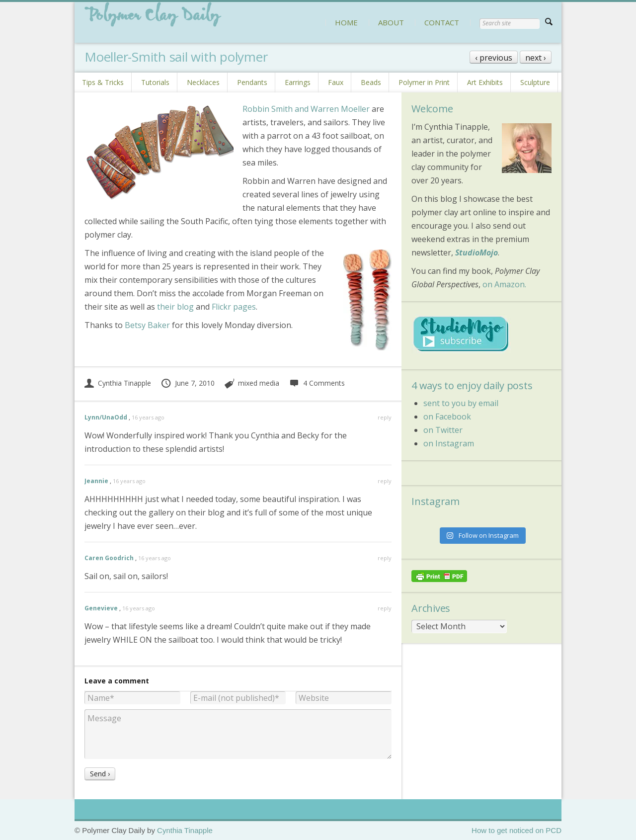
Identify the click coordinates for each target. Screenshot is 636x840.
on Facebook (447, 417)
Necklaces (203, 82)
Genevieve (101, 608)
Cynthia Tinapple (118, 383)
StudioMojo (477, 252)
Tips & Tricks (103, 82)
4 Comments (317, 383)
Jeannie (96, 481)
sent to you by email (461, 403)
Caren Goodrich (109, 558)
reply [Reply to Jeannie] (385, 481)
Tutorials (155, 82)
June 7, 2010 (188, 383)
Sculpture (535, 82)
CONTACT (442, 22)
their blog (175, 307)
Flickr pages (234, 307)
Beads (371, 82)
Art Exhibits (485, 82)
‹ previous (494, 58)
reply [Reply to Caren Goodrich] (385, 558)
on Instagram (449, 443)
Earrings (298, 82)
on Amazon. (504, 284)
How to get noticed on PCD (517, 830)
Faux (336, 82)
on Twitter (443, 430)
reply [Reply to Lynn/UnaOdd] (385, 417)
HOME (346, 22)
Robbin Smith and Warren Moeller (306, 109)
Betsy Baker (147, 325)
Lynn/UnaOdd (106, 417)
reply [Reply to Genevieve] (385, 608)
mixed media (259, 383)
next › (536, 58)
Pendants (252, 82)
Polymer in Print (424, 82)
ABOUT (391, 22)
